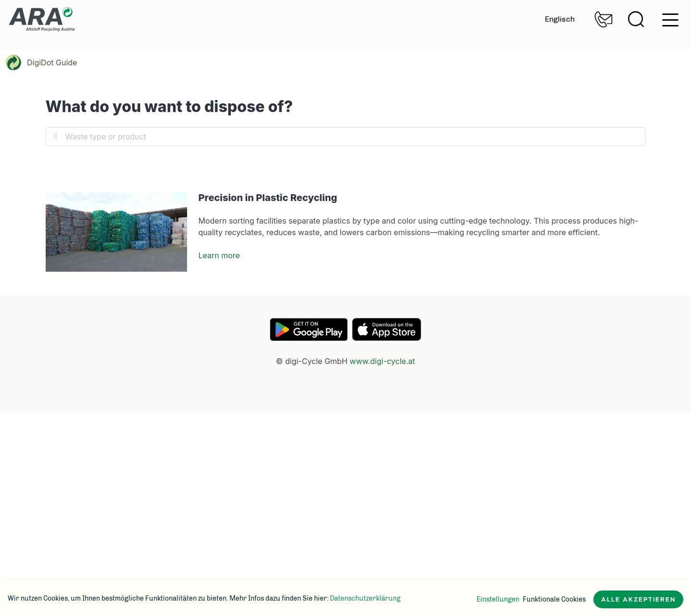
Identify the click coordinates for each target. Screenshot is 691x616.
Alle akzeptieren (638, 599)
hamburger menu (670, 20)
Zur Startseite (42, 19)
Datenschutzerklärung (365, 598)
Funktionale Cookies (554, 599)
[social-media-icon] (65, 541)
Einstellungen (498, 599)
